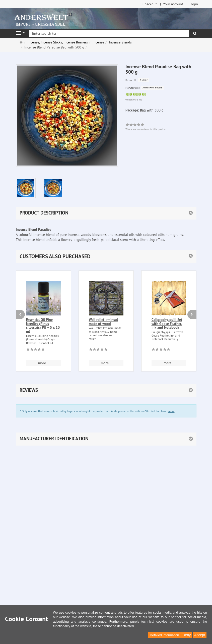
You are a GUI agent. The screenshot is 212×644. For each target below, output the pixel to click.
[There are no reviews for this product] (36, 350)
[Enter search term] (109, 33)
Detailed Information (164, 635)
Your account (173, 4)
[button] (106, 256)
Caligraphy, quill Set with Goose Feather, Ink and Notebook (167, 324)
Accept (200, 635)
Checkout (150, 4)
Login (194, 4)
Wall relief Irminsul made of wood (103, 322)
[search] (195, 33)
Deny (187, 635)
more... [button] (43, 363)
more (171, 411)
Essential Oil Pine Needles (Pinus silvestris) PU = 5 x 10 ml (43, 326)
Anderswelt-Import (152, 88)
